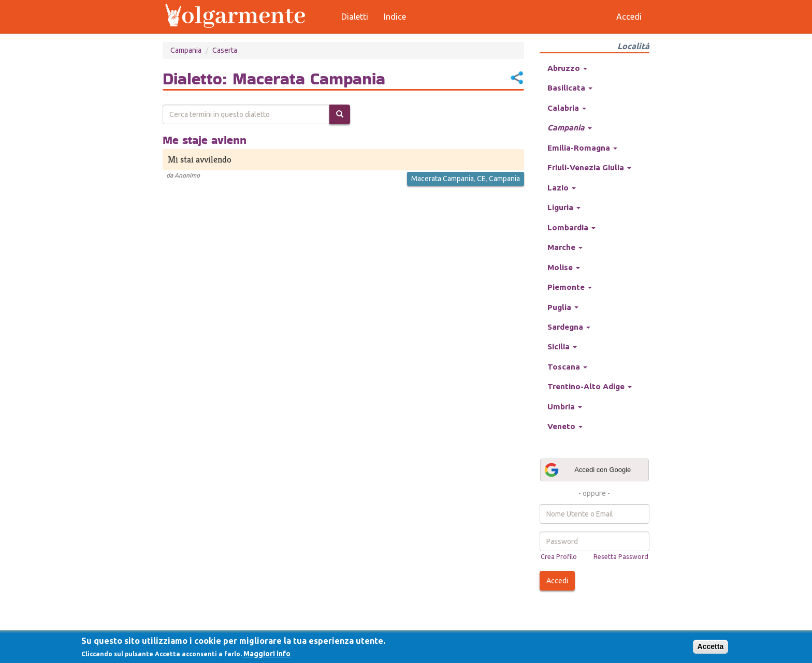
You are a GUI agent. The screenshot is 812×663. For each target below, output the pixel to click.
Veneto (565, 426)
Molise (564, 267)
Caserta (225, 50)
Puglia (563, 307)
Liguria (564, 207)
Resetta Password (621, 556)
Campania (186, 50)
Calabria (567, 108)
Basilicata (570, 88)
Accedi (557, 581)
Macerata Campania (443, 179)
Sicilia (562, 347)
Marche (565, 247)
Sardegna (569, 327)
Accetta (711, 646)
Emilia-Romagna (582, 148)
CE (481, 179)
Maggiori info (267, 654)
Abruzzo (567, 68)
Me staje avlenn (205, 140)
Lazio (562, 188)
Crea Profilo (559, 556)
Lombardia (571, 227)
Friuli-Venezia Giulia (589, 167)
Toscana (567, 367)
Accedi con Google (587, 470)
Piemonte (570, 287)
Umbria (565, 407)
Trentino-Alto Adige (590, 386)
